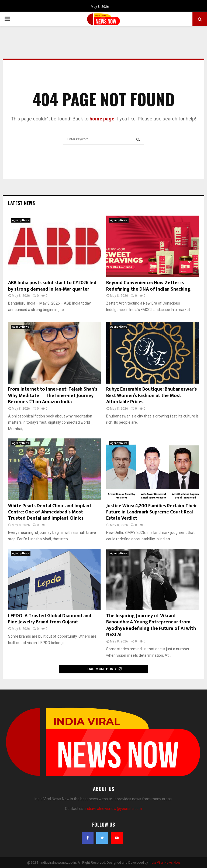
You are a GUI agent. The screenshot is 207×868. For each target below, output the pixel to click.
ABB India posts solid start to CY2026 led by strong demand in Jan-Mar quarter (52, 286)
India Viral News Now (164, 863)
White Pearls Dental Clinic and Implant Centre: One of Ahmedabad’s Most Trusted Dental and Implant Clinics (50, 512)
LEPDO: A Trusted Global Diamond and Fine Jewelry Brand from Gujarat (50, 619)
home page (102, 119)
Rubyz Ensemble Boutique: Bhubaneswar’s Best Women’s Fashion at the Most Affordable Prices (151, 396)
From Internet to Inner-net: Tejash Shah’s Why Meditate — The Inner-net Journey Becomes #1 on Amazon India (53, 396)
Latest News (21, 203)
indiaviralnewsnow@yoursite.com (113, 809)
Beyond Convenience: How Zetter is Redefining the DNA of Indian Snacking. (149, 286)
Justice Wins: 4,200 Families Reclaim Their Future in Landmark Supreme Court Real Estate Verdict (152, 512)
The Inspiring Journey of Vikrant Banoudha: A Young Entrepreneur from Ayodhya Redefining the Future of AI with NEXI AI (151, 625)
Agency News (21, 220)
